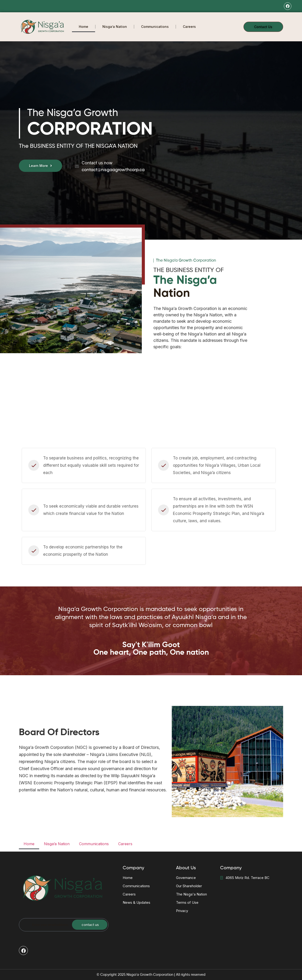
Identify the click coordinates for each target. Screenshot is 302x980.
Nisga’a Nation (115, 27)
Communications (155, 27)
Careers (189, 27)
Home (84, 27)
